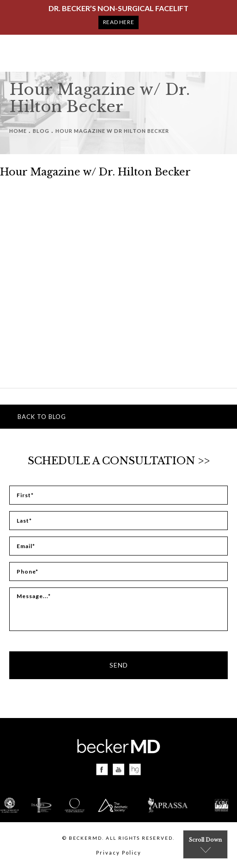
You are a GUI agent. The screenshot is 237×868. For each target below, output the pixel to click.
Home (18, 131)
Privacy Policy (119, 852)
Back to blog (42, 417)
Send (119, 665)
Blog (41, 131)
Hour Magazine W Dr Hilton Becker (112, 131)
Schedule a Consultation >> (119, 461)
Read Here (118, 22)
